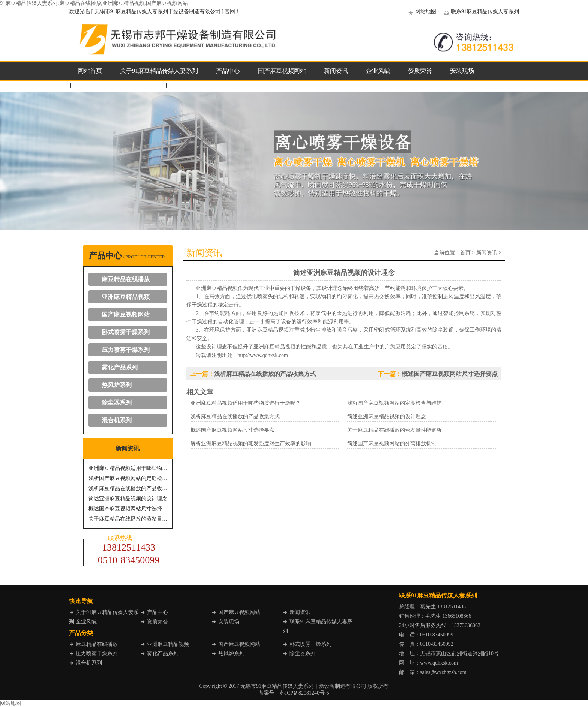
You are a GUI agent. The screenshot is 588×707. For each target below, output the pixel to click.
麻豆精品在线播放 (126, 279)
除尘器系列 (117, 403)
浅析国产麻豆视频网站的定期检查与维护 (128, 478)
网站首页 (90, 71)
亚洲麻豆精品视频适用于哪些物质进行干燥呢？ (128, 468)
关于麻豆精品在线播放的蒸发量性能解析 (128, 519)
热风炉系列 (117, 385)
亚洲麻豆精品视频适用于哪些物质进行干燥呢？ (246, 403)
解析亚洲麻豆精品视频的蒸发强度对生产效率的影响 (251, 444)
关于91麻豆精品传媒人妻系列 (159, 71)
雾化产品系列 (120, 367)
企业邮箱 (186, 85)
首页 (465, 253)
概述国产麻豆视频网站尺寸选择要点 (128, 509)
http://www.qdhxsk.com (263, 355)
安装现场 (462, 71)
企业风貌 (378, 71)
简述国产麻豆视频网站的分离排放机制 (392, 444)
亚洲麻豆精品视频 (126, 297)
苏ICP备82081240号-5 (304, 693)
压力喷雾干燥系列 (126, 350)
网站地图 (421, 11)
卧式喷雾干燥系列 (126, 332)
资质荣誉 (420, 71)
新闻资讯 (336, 71)
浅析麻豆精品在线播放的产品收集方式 (128, 489)
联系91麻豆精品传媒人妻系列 (480, 11)
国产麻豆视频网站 (282, 71)
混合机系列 (117, 420)
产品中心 (228, 71)
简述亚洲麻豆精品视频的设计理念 (128, 499)
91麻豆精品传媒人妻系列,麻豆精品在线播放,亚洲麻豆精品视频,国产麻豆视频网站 (94, 3)
